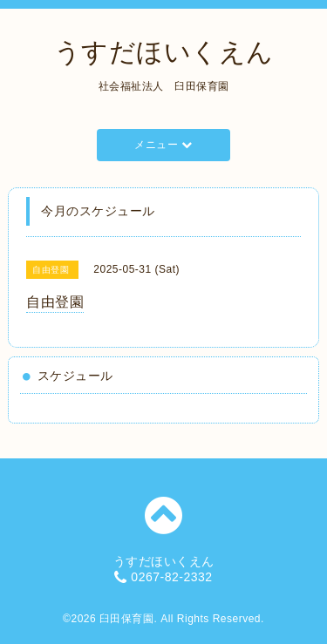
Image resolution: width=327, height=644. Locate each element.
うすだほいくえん (164, 52)
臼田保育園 (127, 619)
